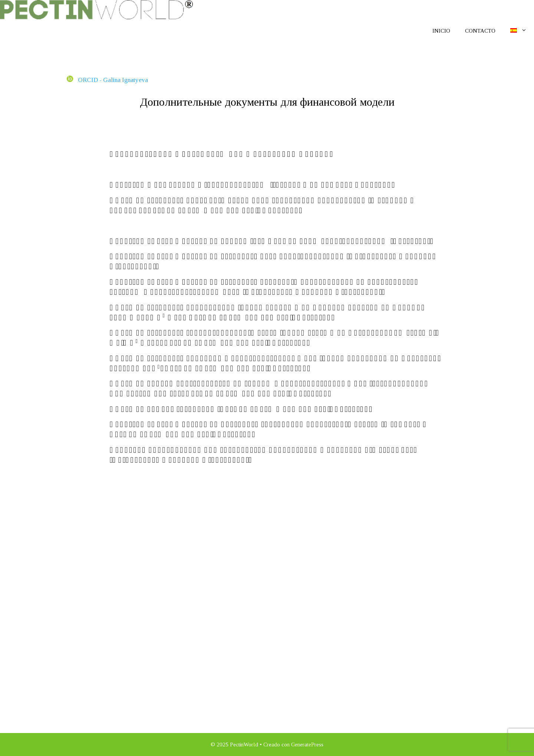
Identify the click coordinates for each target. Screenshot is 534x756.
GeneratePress (307, 745)
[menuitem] (519, 30)
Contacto (480, 31)
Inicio (441, 31)
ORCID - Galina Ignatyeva (107, 80)
